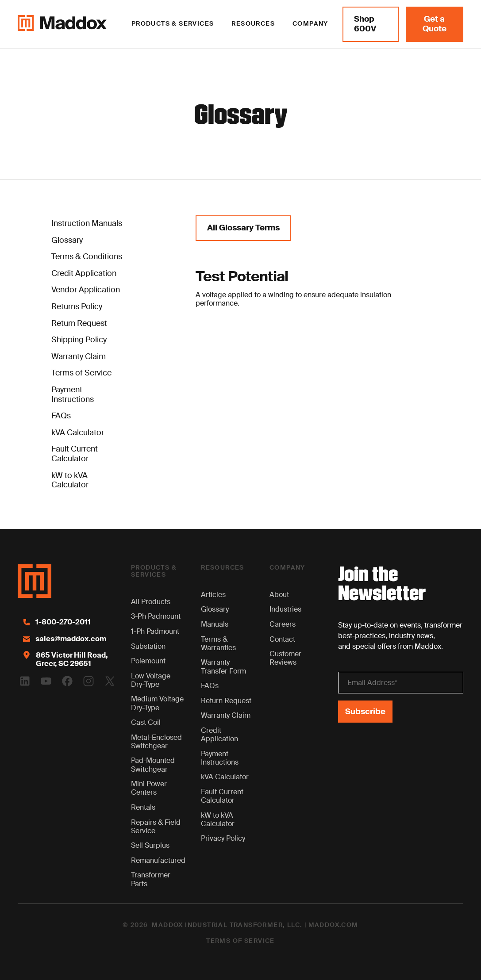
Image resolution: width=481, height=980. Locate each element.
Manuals (215, 624)
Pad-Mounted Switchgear (153, 765)
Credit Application (219, 735)
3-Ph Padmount (156, 616)
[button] (173, 24)
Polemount (148, 661)
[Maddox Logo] (62, 24)
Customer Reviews (285, 658)
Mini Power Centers (149, 788)
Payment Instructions (220, 758)
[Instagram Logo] (89, 681)
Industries (285, 609)
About (279, 595)
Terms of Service (240, 941)
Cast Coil (146, 722)
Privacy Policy (223, 838)
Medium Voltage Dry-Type (157, 703)
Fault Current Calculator (222, 796)
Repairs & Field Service (156, 827)
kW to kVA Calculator (218, 819)
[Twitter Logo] (110, 681)
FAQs (210, 686)
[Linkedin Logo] (25, 681)
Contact (282, 639)
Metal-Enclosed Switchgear (156, 742)
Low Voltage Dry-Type (151, 680)
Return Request (226, 701)
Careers (283, 624)
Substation (148, 646)
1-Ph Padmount (155, 631)
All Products (151, 602)
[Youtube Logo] (46, 681)
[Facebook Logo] (67, 681)
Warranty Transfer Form (223, 666)
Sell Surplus (150, 845)
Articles (213, 595)
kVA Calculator (225, 777)
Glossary (215, 609)
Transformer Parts (151, 879)
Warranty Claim (226, 715)
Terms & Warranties (218, 643)
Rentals (143, 807)
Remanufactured (158, 860)
